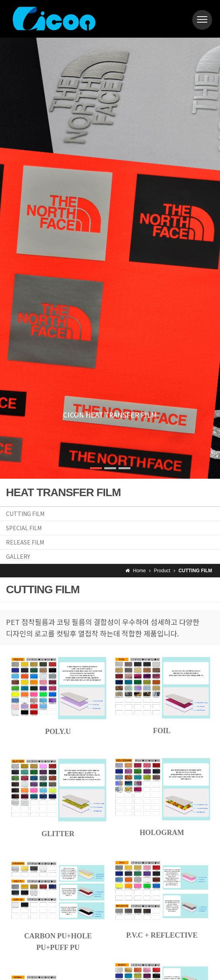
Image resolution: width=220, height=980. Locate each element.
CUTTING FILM (25, 514)
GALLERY (18, 556)
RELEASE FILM (25, 542)
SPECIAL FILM (24, 528)
